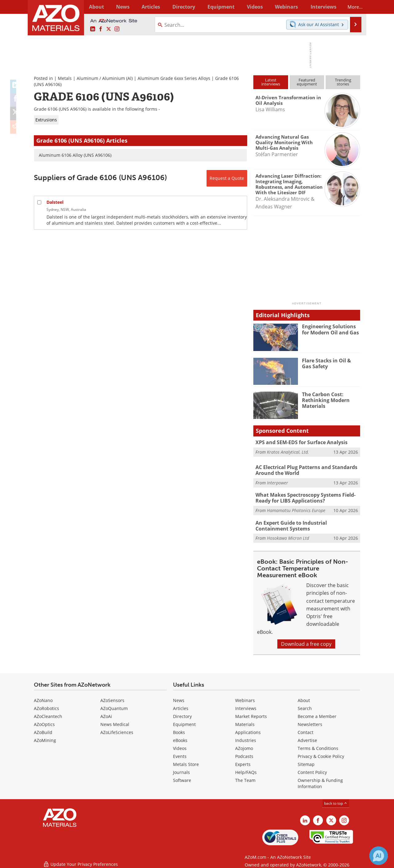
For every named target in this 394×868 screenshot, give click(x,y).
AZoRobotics (46, 706)
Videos (180, 746)
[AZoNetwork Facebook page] (101, 29)
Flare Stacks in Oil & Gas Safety (330, 363)
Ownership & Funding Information (320, 781)
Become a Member (317, 714)
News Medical (115, 722)
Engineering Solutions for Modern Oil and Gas (331, 329)
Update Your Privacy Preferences (80, 860)
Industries (246, 738)
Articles (181, 706)
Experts (243, 762)
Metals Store (186, 762)
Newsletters (310, 722)
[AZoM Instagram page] (117, 29)
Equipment (184, 722)
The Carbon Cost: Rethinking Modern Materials (324, 400)
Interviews (246, 706)
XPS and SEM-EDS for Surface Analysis (298, 442)
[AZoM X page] (109, 29)
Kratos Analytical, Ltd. (288, 452)
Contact (306, 730)
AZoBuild (43, 730)
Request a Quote (227, 178)
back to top (336, 801)
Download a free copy (306, 642)
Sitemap (306, 762)
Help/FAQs (246, 770)
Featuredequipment (307, 82)
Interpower (277, 482)
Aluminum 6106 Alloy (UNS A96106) (75, 155)
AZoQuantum (114, 706)
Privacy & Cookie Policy (321, 754)
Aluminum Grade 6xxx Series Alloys (174, 78)
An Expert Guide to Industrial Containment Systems (306, 524)
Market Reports (251, 714)
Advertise (307, 738)
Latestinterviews (271, 82)
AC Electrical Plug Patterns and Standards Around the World (304, 470)
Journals (181, 770)
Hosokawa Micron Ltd (288, 536)
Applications (248, 730)
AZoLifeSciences (117, 730)
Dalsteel (55, 202)
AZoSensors (112, 698)
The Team (245, 778)
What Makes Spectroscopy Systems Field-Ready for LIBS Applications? (303, 497)
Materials (245, 722)
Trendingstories (343, 82)
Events (180, 754)
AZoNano (43, 698)
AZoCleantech (48, 714)
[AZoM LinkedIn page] (93, 29)
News (179, 698)
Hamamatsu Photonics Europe (296, 509)
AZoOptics (44, 722)
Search (305, 706)
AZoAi (106, 714)
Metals (65, 78)
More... (352, 7)
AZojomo (244, 746)
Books (179, 730)
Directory (181, 7)
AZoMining (45, 738)
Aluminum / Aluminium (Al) (105, 78)
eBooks (180, 738)
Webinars (245, 698)
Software (182, 778)
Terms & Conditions (318, 746)
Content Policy (312, 770)
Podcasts (244, 754)
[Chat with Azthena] (379, 856)
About (304, 698)
